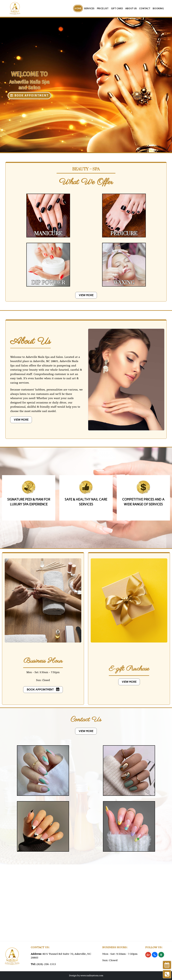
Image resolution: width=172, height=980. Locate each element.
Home (78, 8)
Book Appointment (43, 689)
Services (89, 8)
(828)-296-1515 (46, 964)
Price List (103, 8)
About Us (131, 8)
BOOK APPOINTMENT (29, 95)
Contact (145, 8)
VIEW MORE (86, 295)
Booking (158, 8)
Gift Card (117, 8)
